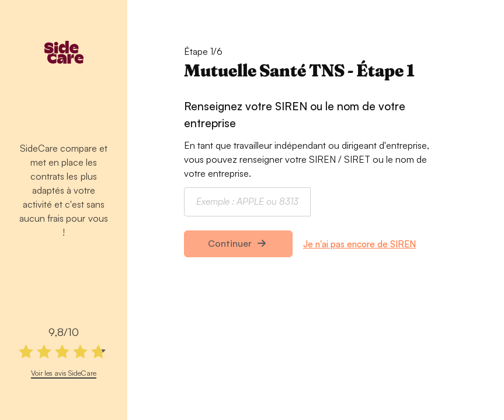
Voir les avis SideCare (64, 373)
